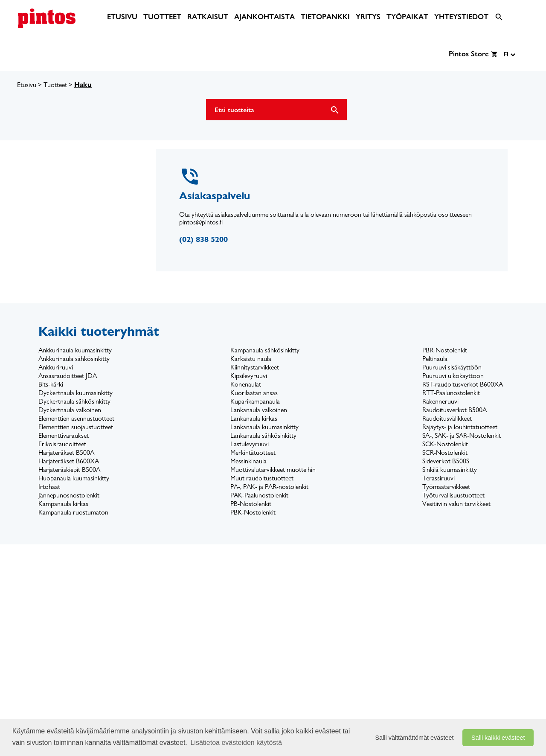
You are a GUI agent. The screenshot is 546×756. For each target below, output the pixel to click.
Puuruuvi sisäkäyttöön (452, 367)
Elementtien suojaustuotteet (76, 427)
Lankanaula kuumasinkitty (264, 427)
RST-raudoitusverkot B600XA (463, 384)
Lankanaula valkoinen (259, 410)
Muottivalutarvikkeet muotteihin (273, 470)
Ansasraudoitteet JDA (68, 376)
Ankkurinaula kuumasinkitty (75, 350)
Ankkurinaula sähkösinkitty (74, 359)
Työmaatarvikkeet (446, 487)
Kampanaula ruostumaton (73, 512)
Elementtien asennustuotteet (76, 418)
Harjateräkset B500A (66, 452)
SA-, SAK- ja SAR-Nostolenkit (462, 435)
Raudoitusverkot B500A (455, 410)
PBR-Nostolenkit (445, 350)
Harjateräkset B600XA (69, 461)
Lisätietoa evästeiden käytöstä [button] (236, 743)
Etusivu (27, 85)
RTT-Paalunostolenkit (451, 393)
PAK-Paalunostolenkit (259, 495)
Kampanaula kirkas (63, 504)
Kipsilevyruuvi (249, 376)
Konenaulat (246, 384)
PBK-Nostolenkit (253, 512)
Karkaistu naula (251, 359)
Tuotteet (55, 85)
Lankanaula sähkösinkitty (263, 435)
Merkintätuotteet (253, 452)
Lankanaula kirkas (254, 418)
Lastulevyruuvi (250, 444)
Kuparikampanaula (255, 401)
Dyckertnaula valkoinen (70, 410)
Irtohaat (49, 487)
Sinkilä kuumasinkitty (450, 470)
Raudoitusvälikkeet (447, 418)
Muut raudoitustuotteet (262, 478)
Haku (83, 85)
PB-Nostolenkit (251, 504)
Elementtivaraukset (64, 435)
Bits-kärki (51, 384)
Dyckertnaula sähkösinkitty (74, 401)
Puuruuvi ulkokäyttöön (453, 376)
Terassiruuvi (439, 478)
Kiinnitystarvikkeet (255, 367)
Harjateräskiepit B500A (69, 470)
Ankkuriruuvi (56, 367)
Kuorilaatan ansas (254, 393)
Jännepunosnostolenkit (69, 495)
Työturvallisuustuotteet (453, 495)
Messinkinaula (248, 461)
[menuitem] (122, 17)
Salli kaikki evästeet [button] (498, 738)
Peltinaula (435, 359)
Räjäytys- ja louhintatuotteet (460, 427)
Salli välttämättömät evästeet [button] (415, 738)
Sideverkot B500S (446, 461)
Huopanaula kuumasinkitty (74, 478)
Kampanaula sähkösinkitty (265, 350)
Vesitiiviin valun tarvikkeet (456, 504)
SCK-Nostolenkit (445, 444)
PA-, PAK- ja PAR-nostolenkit (269, 487)
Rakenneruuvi (440, 401)
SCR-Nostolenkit (445, 452)
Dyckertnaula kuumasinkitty (76, 393)
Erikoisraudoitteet (62, 444)
